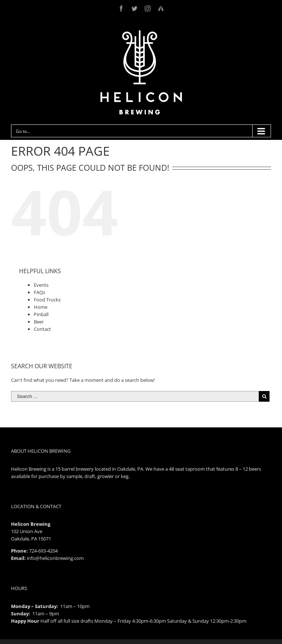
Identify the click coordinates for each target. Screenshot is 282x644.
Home (41, 307)
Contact (42, 329)
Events (41, 285)
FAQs (39, 292)
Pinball (41, 314)
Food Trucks (47, 300)
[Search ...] (135, 396)
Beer (39, 322)
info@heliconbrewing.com (55, 558)
